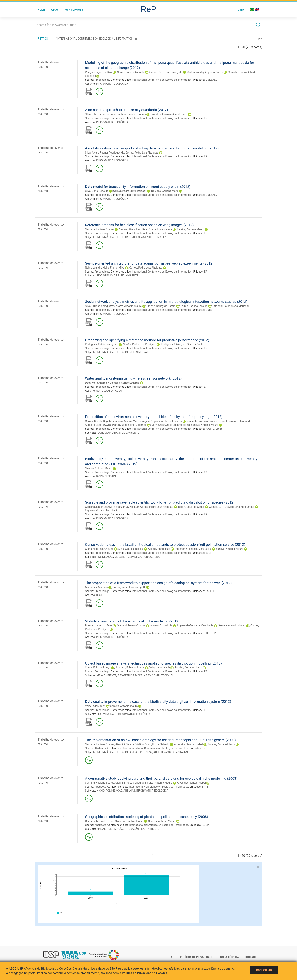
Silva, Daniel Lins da (97, 191)
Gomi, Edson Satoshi (157, 744)
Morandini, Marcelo (96, 587)
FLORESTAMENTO (107, 433)
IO (207, 633)
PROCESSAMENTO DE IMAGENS (149, 237)
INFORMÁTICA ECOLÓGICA (112, 84)
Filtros (43, 39)
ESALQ (213, 80)
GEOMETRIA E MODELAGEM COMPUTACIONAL (146, 675)
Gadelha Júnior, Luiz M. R (100, 507)
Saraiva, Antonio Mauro (191, 229)
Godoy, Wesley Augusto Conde (205, 72)
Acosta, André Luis (159, 549)
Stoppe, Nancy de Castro (161, 306)
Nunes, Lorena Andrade (131, 72)
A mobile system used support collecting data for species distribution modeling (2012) (152, 148)
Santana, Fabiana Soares (131, 114)
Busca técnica (229, 957)
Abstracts (100, 748)
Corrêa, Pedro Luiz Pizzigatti (166, 72)
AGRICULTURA (151, 557)
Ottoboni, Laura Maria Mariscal (231, 306)
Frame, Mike (117, 268)
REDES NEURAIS (139, 352)
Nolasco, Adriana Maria (165, 191)
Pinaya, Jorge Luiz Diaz (99, 72)
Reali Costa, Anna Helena (157, 229)
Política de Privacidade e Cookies (145, 973)
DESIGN (101, 595)
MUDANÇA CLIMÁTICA (128, 557)
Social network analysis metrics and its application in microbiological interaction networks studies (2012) (166, 302)
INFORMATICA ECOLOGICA (112, 518)
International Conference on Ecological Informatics (162, 80)
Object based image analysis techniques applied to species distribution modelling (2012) (153, 663)
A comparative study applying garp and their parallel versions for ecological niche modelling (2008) (161, 778)
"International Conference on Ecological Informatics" (97, 39)
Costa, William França (98, 668)
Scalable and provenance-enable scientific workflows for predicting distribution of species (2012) (160, 502)
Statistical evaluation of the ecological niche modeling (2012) (132, 621)
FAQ (172, 957)
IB (211, 310)
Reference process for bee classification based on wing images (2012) (139, 225)
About (55, 10)
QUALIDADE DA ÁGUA (109, 391)
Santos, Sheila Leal (130, 229)
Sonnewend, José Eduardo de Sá (171, 425)
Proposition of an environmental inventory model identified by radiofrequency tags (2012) (154, 417)
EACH (209, 591)
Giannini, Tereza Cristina (99, 549)
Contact (250, 957)
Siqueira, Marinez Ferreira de (102, 511)
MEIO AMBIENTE (128, 276)
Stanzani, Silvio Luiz (127, 507)
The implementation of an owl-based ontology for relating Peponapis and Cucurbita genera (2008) (160, 740)
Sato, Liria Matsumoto (241, 507)
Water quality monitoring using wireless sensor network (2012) (133, 378)
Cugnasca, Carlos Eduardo (124, 383)
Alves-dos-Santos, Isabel (188, 744)
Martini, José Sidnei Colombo (129, 425)
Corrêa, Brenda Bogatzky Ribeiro (104, 421)
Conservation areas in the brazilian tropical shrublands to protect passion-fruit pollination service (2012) (165, 545)
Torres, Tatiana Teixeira (194, 306)
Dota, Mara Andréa (96, 383)
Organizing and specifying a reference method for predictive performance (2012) (147, 340)
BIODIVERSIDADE (107, 276)
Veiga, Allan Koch (160, 668)
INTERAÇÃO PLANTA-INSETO (175, 752)
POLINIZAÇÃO (105, 557)
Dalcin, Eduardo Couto (191, 507)
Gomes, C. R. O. (218, 507)
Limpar (258, 38)
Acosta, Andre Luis (161, 625)
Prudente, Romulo (197, 421)
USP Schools (74, 10)
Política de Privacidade (196, 957)
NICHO (101, 791)
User (241, 10)
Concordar (264, 970)
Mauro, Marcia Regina (137, 421)
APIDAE (134, 752)
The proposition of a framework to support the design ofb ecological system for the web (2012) (158, 583)
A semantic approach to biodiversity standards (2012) (127, 110)
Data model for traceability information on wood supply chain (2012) (138, 187)
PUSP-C (210, 429)
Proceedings (102, 80)
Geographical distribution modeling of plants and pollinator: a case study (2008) (147, 817)
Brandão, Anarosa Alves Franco (169, 114)
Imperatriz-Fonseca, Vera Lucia (193, 549)
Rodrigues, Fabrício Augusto (102, 344)
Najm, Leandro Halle (97, 268)
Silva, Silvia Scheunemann (100, 114)
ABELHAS (129, 791)
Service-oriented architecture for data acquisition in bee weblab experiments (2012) (149, 263)
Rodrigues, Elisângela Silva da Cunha (183, 344)
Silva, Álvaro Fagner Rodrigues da (105, 153)
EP (207, 80)
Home (41, 10)
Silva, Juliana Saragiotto (99, 306)
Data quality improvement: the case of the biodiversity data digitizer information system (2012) (158, 702)
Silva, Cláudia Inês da (131, 549)
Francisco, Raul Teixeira (223, 421)
